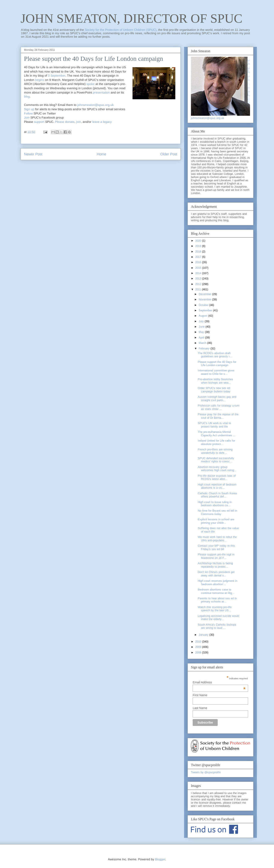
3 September (57, 76)
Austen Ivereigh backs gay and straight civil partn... (217, 398)
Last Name (200, 708)
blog (27, 96)
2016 (199, 262)
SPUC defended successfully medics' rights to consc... (216, 460)
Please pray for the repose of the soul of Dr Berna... (218, 416)
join (79, 122)
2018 (199, 251)
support (39, 122)
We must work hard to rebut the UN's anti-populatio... (217, 539)
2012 (199, 284)
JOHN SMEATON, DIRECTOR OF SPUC (131, 18)
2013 (199, 278)
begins (40, 80)
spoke (91, 84)
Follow (28, 113)
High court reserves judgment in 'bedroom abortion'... (217, 582)
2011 (199, 289)
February (205, 348)
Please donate (65, 122)
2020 (199, 241)
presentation (101, 92)
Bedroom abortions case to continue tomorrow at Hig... (216, 591)
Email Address (219, 682)
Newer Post (33, 154)
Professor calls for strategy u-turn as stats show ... (219, 407)
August (203, 316)
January (204, 635)
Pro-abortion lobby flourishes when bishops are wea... (215, 381)
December (205, 294)
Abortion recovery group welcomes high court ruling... (217, 469)
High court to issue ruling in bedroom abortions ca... (215, 504)
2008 (199, 652)
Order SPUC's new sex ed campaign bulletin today (214, 390)
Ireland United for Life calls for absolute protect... (216, 442)
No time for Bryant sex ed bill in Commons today (217, 512)
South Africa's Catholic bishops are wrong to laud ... (217, 626)
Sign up (29, 109)
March (203, 343)
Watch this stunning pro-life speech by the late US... (215, 609)
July (202, 321)
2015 (199, 268)
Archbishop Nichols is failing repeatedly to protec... (215, 565)
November (205, 299)
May (202, 332)
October (204, 305)
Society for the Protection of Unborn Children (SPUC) (121, 30)
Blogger (160, 859)
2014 (199, 273)
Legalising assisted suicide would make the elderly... (218, 618)
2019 (199, 246)
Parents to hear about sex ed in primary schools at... (217, 600)
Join (27, 117)
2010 (199, 642)
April (202, 338)
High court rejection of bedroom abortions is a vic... (217, 486)
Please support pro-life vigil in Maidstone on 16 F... (216, 556)
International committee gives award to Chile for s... (216, 372)
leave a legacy (102, 122)
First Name (200, 695)
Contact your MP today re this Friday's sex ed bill (216, 547)
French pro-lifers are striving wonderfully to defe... (215, 451)
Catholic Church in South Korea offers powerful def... (217, 495)
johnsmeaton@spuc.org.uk (95, 105)
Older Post (169, 154)
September (206, 310)
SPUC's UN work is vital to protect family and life (214, 425)
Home (101, 154)
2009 (199, 647)
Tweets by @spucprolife (206, 772)
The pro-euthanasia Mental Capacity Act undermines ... (217, 434)
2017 (199, 257)
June (202, 327)
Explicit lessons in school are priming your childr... (216, 521)
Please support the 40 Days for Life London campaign (217, 364)
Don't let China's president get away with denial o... (216, 574)
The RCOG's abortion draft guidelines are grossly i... (215, 355)
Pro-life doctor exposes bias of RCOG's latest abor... (217, 477)
